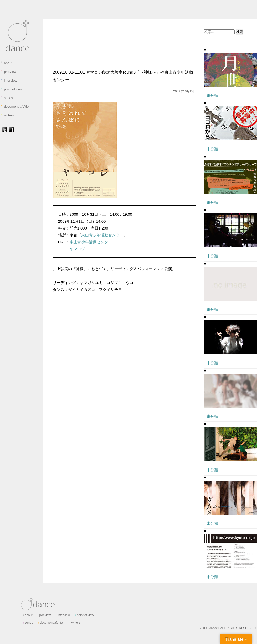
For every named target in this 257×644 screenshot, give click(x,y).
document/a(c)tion (16, 106)
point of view (12, 89)
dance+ (214, 628)
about (7, 63)
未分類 (59, 32)
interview (9, 80)
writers (7, 115)
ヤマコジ (77, 249)
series (7, 98)
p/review (8, 72)
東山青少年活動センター (102, 235)
